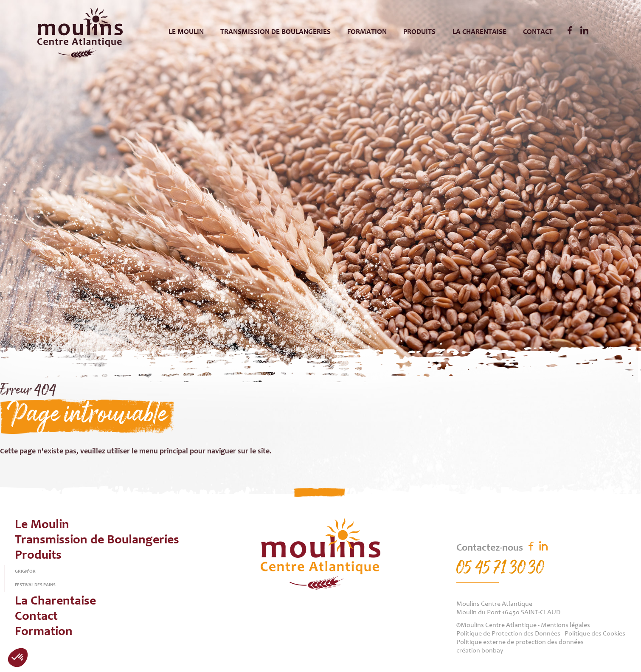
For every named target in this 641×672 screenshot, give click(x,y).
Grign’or (25, 572)
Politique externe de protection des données (520, 642)
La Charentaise (479, 32)
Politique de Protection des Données (508, 634)
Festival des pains (35, 585)
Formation (367, 32)
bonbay (492, 651)
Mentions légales (565, 625)
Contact (538, 32)
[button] (18, 658)
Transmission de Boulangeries (276, 32)
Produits (419, 32)
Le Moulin (186, 32)
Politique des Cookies (595, 634)
